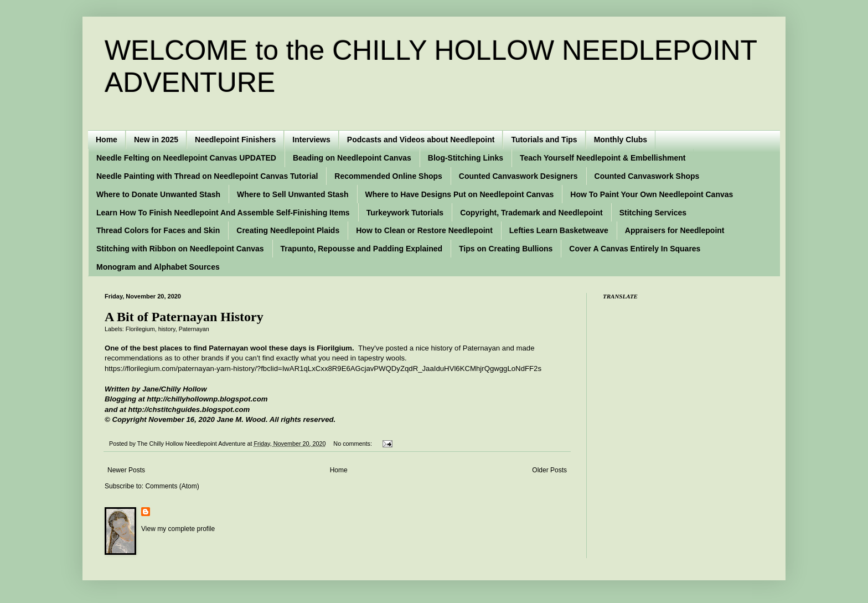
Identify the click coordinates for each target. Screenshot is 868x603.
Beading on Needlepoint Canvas (352, 158)
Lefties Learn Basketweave (559, 230)
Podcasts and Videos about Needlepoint (421, 140)
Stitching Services (653, 213)
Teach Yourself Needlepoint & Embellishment (603, 158)
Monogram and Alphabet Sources (158, 267)
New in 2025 (156, 140)
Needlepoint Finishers (235, 140)
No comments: (353, 444)
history (167, 329)
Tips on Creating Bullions (506, 249)
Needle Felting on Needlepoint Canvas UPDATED (186, 158)
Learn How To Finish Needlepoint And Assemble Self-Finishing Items (223, 213)
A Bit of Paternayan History (184, 317)
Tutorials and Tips (544, 140)
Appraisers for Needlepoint (675, 230)
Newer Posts (126, 470)
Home (107, 140)
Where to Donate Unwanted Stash (158, 194)
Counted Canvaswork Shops (647, 176)
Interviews (311, 140)
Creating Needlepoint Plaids (288, 230)
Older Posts (549, 470)
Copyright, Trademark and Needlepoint (531, 213)
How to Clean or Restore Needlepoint (424, 230)
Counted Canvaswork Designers (518, 176)
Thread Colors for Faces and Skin (158, 230)
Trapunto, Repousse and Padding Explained (361, 249)
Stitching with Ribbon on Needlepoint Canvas (180, 249)
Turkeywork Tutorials (405, 213)
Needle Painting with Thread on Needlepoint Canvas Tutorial (207, 176)
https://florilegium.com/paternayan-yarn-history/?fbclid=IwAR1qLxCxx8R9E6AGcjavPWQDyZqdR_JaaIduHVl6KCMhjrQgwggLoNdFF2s (323, 369)
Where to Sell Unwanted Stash (293, 194)
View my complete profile (178, 529)
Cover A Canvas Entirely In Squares (635, 249)
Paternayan (194, 329)
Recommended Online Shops (388, 176)
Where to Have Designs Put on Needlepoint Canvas (460, 194)
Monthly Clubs (621, 140)
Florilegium (140, 329)
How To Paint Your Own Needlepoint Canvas (652, 194)
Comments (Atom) (172, 486)
